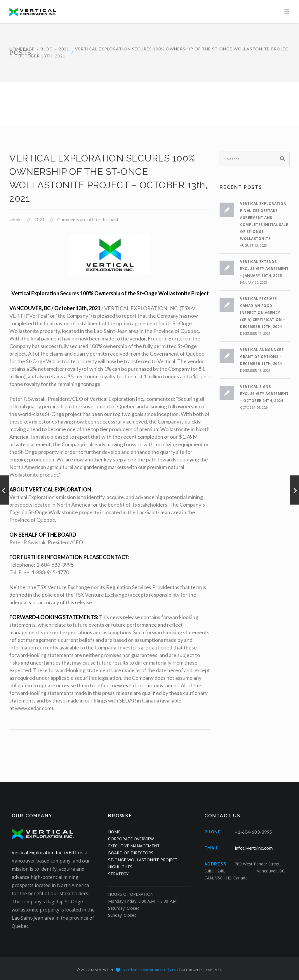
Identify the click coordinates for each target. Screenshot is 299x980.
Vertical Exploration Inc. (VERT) (45, 853)
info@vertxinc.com (254, 848)
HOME (114, 832)
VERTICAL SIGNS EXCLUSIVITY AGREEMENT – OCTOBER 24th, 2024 (264, 394)
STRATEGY (118, 874)
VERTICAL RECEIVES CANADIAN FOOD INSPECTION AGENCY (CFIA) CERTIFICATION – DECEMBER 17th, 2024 (263, 313)
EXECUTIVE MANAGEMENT (134, 846)
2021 (64, 49)
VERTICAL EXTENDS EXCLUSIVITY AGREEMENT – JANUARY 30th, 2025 (264, 269)
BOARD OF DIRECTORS (131, 853)
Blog (47, 49)
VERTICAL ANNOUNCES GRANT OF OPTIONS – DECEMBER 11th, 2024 (262, 357)
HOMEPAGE (22, 49)
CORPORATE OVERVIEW (131, 839)
